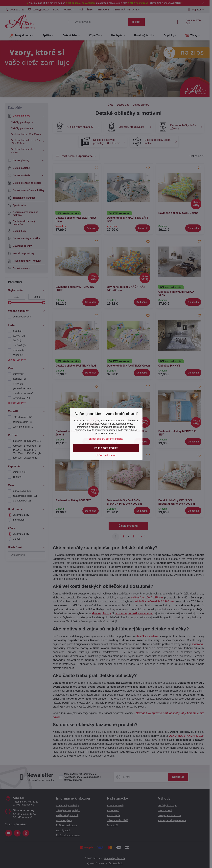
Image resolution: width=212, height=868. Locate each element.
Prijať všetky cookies (106, 448)
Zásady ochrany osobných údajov (106, 439)
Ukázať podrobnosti (106, 455)
